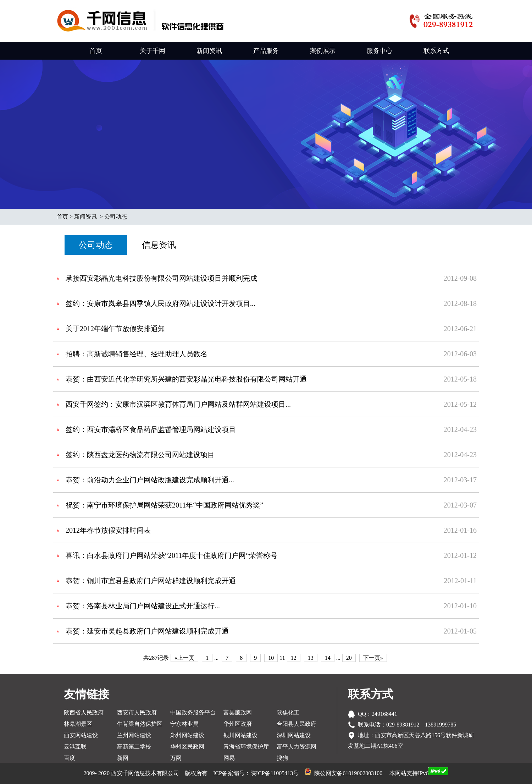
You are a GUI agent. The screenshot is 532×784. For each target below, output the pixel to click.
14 (328, 658)
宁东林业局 (184, 724)
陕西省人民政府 (84, 712)
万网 (176, 758)
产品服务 (266, 51)
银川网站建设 (240, 735)
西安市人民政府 (137, 712)
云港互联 (75, 747)
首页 (96, 51)
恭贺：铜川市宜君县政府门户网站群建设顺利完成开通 (151, 581)
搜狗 (282, 758)
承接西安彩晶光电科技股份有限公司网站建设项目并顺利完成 (161, 278)
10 (271, 658)
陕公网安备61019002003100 (348, 773)
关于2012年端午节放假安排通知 (115, 329)
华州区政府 (238, 724)
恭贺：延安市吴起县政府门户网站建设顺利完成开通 (147, 631)
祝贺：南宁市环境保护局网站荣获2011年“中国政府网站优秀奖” (164, 505)
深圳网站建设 (294, 735)
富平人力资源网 (297, 747)
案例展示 (323, 51)
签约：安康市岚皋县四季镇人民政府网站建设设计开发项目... (160, 303)
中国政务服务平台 (193, 712)
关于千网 (153, 51)
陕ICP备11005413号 (275, 773)
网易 (229, 758)
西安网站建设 (81, 735)
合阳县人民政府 (297, 724)
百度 (70, 758)
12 (294, 658)
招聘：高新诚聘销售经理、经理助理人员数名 (137, 354)
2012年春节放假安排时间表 (108, 530)
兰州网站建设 (134, 735)
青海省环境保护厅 (246, 747)
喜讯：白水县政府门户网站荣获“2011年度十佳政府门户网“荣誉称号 (171, 555)
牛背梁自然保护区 (140, 724)
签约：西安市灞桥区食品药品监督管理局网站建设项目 (151, 429)
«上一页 (184, 658)
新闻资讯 (209, 51)
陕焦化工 (288, 712)
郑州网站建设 (187, 735)
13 (311, 658)
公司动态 (116, 217)
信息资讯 (159, 245)
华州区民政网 (187, 747)
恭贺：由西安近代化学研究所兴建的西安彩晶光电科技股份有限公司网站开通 (186, 379)
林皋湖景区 (78, 724)
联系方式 (436, 51)
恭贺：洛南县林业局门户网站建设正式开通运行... (143, 606)
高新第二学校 (134, 747)
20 (349, 658)
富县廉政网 (238, 712)
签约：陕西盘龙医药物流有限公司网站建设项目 (140, 455)
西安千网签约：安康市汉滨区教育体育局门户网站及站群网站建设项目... (178, 404)
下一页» (373, 658)
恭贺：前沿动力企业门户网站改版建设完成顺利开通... (150, 480)
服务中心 (379, 51)
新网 (123, 758)
